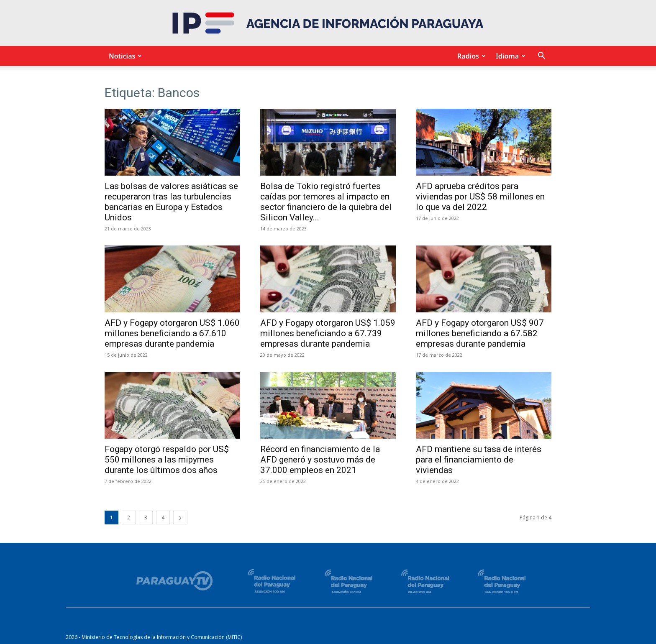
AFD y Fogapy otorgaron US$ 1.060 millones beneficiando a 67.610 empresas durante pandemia (172, 333)
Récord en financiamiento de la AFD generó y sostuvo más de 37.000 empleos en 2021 (320, 460)
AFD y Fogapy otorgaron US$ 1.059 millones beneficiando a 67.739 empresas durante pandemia (328, 333)
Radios (470, 56)
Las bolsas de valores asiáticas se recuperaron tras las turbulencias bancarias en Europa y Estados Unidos (171, 202)
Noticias (124, 56)
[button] (541, 57)
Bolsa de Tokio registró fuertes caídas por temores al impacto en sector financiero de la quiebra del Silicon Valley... (326, 202)
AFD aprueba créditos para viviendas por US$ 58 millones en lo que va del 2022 (480, 197)
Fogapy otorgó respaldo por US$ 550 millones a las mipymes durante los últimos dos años (167, 460)
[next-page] (180, 517)
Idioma (509, 56)
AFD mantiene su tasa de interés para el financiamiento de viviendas (479, 460)
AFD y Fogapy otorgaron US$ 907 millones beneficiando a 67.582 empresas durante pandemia (480, 333)
